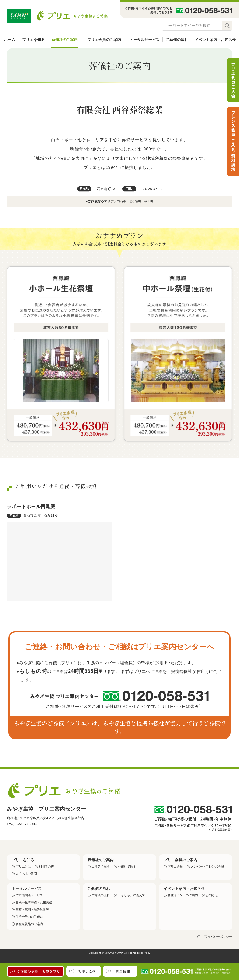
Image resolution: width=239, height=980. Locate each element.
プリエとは (23, 866)
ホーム (10, 40)
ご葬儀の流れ (177, 40)
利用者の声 (46, 866)
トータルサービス (144, 40)
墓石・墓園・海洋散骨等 (32, 910)
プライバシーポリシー (217, 937)
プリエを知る (33, 40)
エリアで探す (101, 866)
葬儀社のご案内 (65, 40)
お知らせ (212, 895)
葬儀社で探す (127, 866)
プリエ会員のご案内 (104, 40)
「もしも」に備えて (132, 895)
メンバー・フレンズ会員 (207, 866)
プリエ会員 (175, 866)
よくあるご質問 (26, 874)
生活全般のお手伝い (29, 917)
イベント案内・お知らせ (215, 40)
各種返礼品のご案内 (29, 924)
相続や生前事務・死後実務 (34, 902)
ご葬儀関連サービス (29, 895)
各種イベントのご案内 (183, 895)
